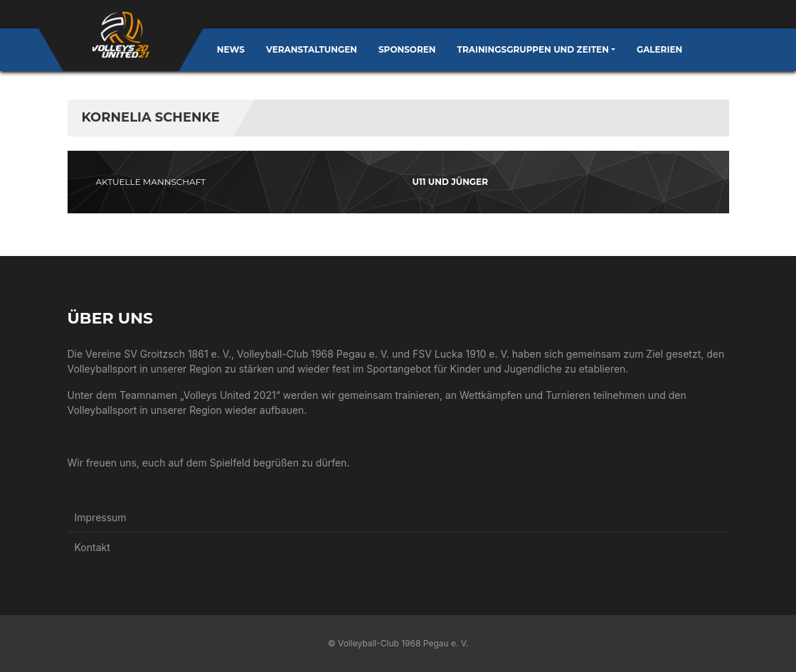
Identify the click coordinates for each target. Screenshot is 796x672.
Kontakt (92, 547)
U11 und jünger (451, 182)
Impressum (101, 517)
